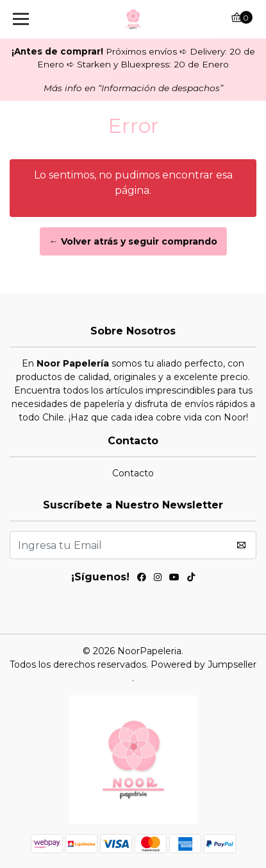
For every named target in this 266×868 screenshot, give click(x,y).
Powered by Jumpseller (204, 664)
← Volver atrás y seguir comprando (133, 241)
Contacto (133, 473)
